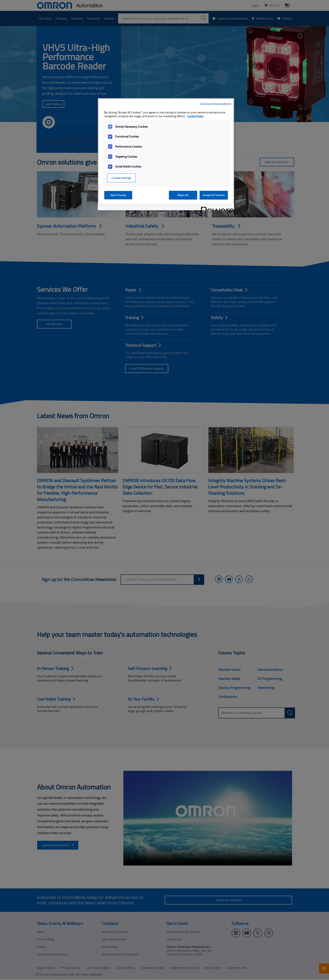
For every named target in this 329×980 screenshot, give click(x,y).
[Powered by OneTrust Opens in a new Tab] (216, 208)
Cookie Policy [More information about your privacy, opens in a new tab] (195, 116)
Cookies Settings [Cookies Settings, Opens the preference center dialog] (121, 178)
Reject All (183, 195)
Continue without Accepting (215, 103)
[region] (166, 154)
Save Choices (118, 195)
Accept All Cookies (214, 195)
